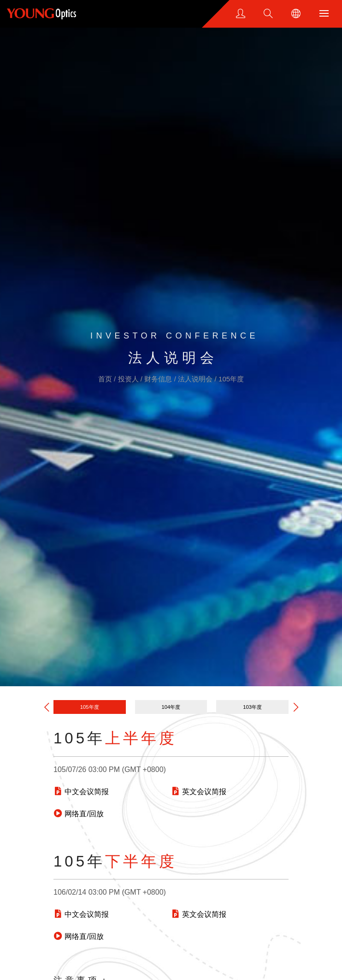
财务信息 (159, 379)
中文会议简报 (81, 792)
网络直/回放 (79, 814)
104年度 (171, 707)
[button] (296, 707)
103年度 (252, 707)
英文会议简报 (199, 792)
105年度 (231, 379)
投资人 (129, 379)
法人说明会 (196, 379)
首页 (106, 379)
